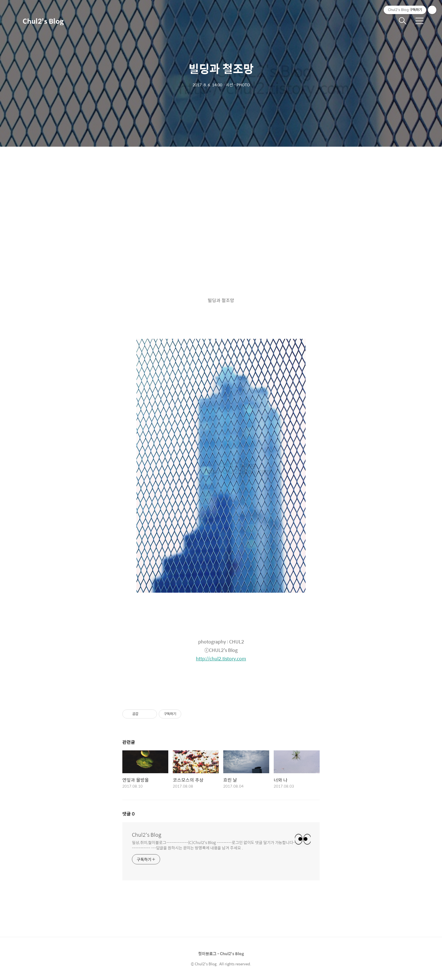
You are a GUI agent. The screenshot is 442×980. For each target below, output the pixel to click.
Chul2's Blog (43, 21)
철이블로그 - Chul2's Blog (221, 953)
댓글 (129, 814)
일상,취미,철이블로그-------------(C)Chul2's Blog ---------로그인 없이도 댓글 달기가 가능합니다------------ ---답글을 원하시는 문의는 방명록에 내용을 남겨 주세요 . (213, 845)
